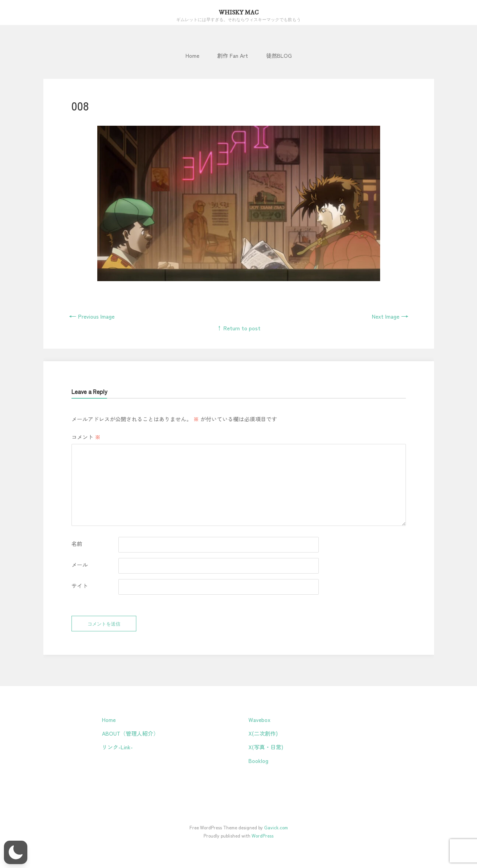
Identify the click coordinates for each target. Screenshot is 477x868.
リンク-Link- (117, 747)
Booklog (258, 761)
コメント (86, 437)
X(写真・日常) (266, 747)
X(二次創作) (263, 733)
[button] (16, 852)
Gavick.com (276, 827)
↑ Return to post (238, 328)
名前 (77, 544)
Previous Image (92, 316)
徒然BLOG (279, 55)
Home (192, 55)
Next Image (390, 316)
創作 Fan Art (233, 55)
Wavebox (259, 720)
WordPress (263, 835)
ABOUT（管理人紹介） (130, 733)
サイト (80, 586)
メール (80, 565)
